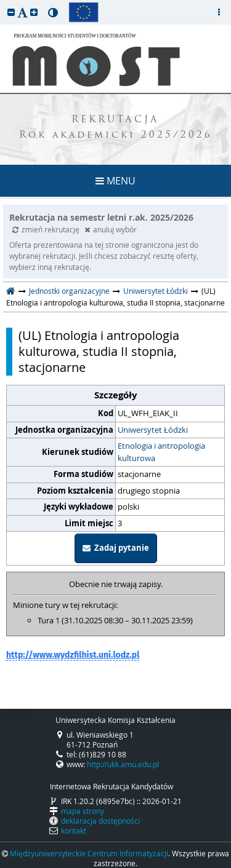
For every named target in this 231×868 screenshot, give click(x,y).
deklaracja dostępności (100, 821)
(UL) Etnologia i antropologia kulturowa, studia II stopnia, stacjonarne (99, 352)
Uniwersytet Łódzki (156, 291)
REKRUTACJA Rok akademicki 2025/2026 (116, 128)
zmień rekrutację (47, 229)
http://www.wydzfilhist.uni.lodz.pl (73, 655)
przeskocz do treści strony (3, 3)
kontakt (74, 831)
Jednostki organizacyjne (69, 291)
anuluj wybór (111, 229)
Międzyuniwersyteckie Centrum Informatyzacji (89, 853)
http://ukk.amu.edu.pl (123, 764)
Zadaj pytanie (116, 548)
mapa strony (83, 811)
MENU (115, 181)
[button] (11, 12)
